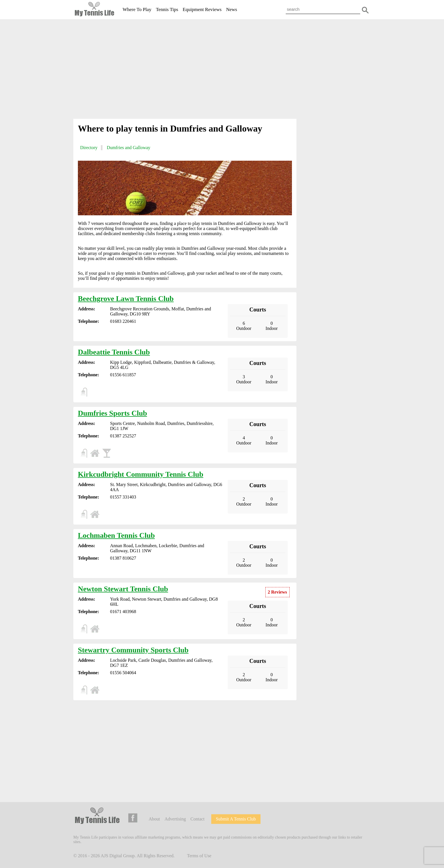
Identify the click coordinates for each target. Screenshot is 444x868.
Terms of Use (199, 856)
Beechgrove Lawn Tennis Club (126, 299)
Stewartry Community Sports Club (133, 650)
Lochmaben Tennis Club (116, 535)
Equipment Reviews (202, 9)
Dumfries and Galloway (129, 148)
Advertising (175, 819)
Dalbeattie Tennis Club (114, 352)
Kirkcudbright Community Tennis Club (141, 474)
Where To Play (137, 9)
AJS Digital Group (118, 856)
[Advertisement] (222, 70)
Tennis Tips (167, 9)
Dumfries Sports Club (112, 413)
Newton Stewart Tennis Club (123, 589)
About (154, 819)
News (231, 9)
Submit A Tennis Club (236, 819)
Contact (198, 819)
